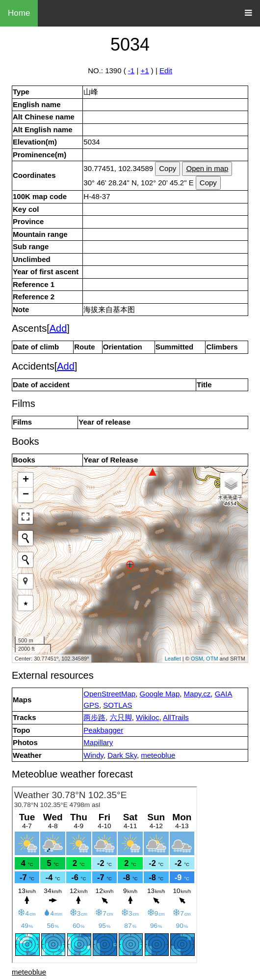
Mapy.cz (197, 694)
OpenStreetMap (109, 694)
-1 (131, 71)
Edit (166, 71)
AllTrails (176, 717)
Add (58, 328)
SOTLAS (117, 705)
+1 (144, 71)
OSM (197, 659)
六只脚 (121, 717)
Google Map (160, 694)
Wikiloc (148, 717)
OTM (212, 659)
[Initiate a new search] (26, 538)
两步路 (94, 717)
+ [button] (26, 480)
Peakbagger (103, 730)
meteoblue (158, 755)
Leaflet (173, 659)
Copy (168, 168)
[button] (26, 581)
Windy (93, 755)
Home (19, 13)
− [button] (26, 495)
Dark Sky (122, 755)
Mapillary (98, 742)
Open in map (207, 168)
